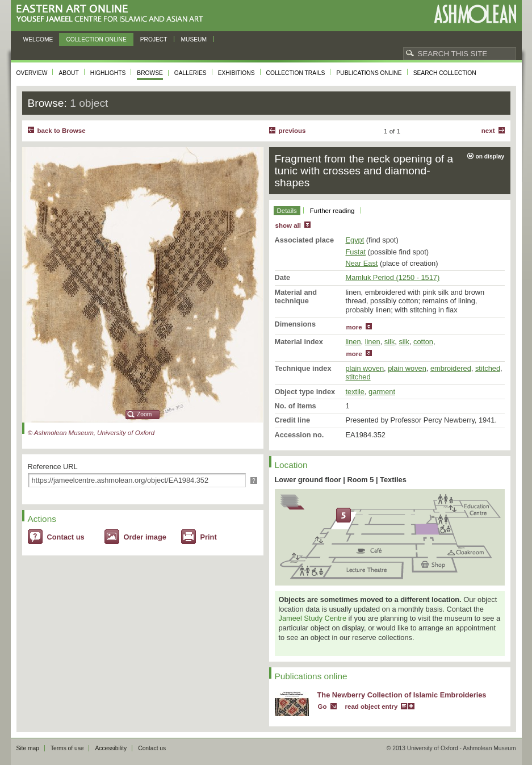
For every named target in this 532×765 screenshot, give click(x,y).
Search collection (445, 73)
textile (355, 392)
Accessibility (111, 748)
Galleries (190, 73)
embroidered (451, 368)
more (354, 327)
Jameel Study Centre (313, 618)
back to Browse (62, 131)
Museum (194, 39)
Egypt (355, 240)
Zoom (144, 414)
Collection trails (296, 73)
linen (353, 342)
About (68, 73)
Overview (32, 73)
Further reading (332, 211)
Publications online (369, 73)
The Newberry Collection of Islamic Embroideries (402, 695)
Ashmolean (475, 14)
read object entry (372, 707)
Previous (292, 131)
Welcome (38, 39)
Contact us (66, 537)
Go (322, 707)
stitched (488, 368)
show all (288, 225)
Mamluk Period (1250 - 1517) (393, 277)
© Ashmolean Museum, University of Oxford (91, 433)
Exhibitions (236, 73)
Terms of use (67, 748)
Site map (28, 748)
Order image (145, 537)
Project (154, 39)
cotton (423, 342)
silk (389, 342)
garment (382, 392)
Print (209, 537)
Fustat (356, 252)
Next (488, 131)
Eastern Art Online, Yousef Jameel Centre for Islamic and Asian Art (113, 14)
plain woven (365, 368)
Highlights (108, 73)
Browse (150, 73)
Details (287, 211)
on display (490, 156)
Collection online (96, 39)
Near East (362, 263)
